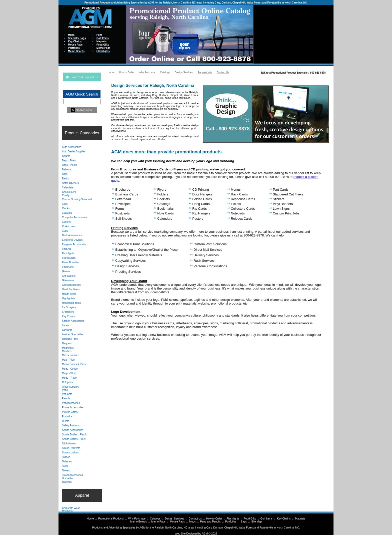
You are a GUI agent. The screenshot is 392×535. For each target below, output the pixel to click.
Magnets (300, 518)
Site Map (256, 521)
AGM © (206, 533)
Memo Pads (158, 521)
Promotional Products (111, 518)
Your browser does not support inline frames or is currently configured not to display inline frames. (293, 34)
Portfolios (231, 521)
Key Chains (284, 518)
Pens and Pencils (210, 521)
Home (90, 518)
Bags (244, 521)
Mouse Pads (177, 521)
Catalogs (155, 518)
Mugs (192, 521)
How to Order (214, 518)
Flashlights (233, 518)
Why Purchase (137, 518)
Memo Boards (138, 521)
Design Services (175, 518)
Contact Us (195, 518)
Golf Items (267, 518)
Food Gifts (250, 518)
